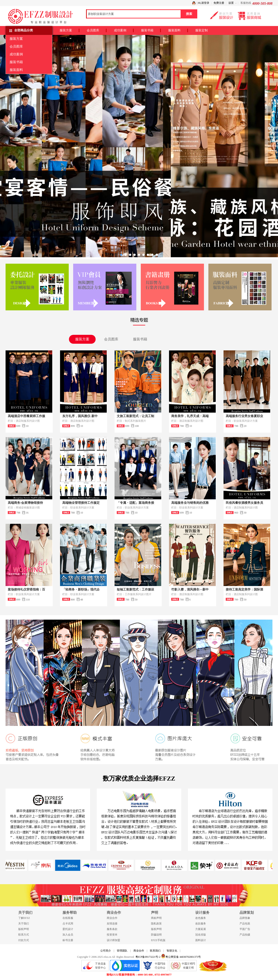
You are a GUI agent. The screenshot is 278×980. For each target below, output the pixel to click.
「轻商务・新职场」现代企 (81, 589)
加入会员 (68, 935)
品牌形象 (245, 918)
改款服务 (201, 924)
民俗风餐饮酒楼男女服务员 (244, 503)
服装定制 (201, 30)
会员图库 (93, 30)
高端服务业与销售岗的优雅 (190, 503)
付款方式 (24, 940)
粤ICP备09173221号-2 (148, 957)
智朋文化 (172, 951)
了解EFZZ (24, 918)
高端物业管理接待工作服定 (81, 503)
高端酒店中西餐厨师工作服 (26, 416)
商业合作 (112, 918)
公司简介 (106, 951)
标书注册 (68, 940)
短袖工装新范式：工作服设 (135, 589)
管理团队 (122, 951)
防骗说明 (156, 935)
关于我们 (24, 924)
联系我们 (155, 951)
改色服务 (201, 918)
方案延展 (201, 929)
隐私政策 (156, 924)
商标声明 (156, 918)
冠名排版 (201, 935)
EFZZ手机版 (158, 940)
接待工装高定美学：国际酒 (244, 589)
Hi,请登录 (204, 3)
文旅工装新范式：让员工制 (135, 416)
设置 (231, 3)
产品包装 (245, 924)
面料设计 (201, 940)
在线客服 (68, 918)
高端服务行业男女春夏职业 (244, 416)
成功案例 (120, 30)
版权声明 (24, 929)
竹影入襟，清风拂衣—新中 (190, 589)
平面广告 (245, 929)
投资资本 (112, 935)
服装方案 (66, 30)
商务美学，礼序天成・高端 (190, 416)
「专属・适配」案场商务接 (135, 503)
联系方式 (24, 935)
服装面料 (174, 30)
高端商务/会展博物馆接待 (25, 503)
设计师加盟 (113, 940)
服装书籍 (147, 30)
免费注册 (219, 3)
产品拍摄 (245, 935)
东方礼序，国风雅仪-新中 (80, 416)
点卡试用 (68, 924)
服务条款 (112, 929)
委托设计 (68, 929)
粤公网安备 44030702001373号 (181, 956)
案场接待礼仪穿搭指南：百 (26, 589)
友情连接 (112, 924)
